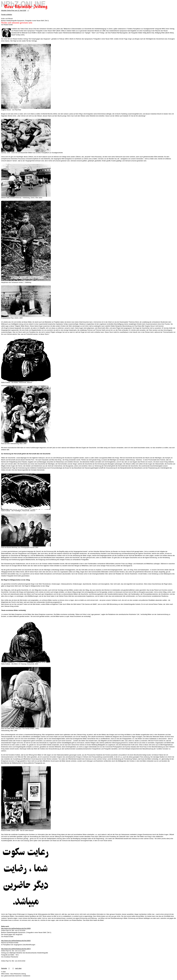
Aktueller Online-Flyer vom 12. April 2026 (14, 10)
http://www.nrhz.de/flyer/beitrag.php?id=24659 (16, 928)
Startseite (4, 968)
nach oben (18, 968)
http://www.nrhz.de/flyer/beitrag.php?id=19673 (16, 949)
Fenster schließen (7, 15)
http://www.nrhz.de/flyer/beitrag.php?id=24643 (16, 941)
